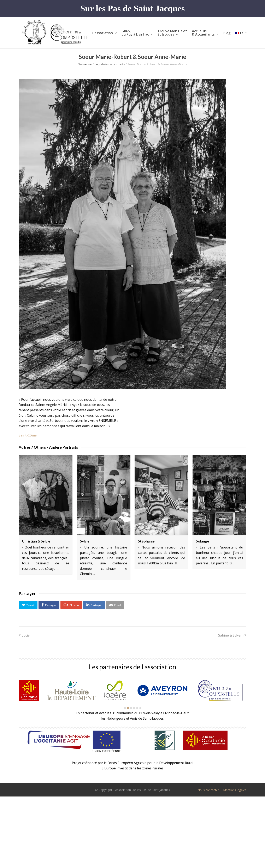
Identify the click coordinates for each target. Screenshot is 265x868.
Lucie (24, 635)
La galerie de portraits (110, 64)
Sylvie (85, 541)
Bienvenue (85, 64)
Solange (202, 541)
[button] (28, 605)
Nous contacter (208, 790)
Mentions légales (235, 790)
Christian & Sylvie (36, 541)
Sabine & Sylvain (232, 635)
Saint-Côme (28, 435)
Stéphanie (146, 541)
